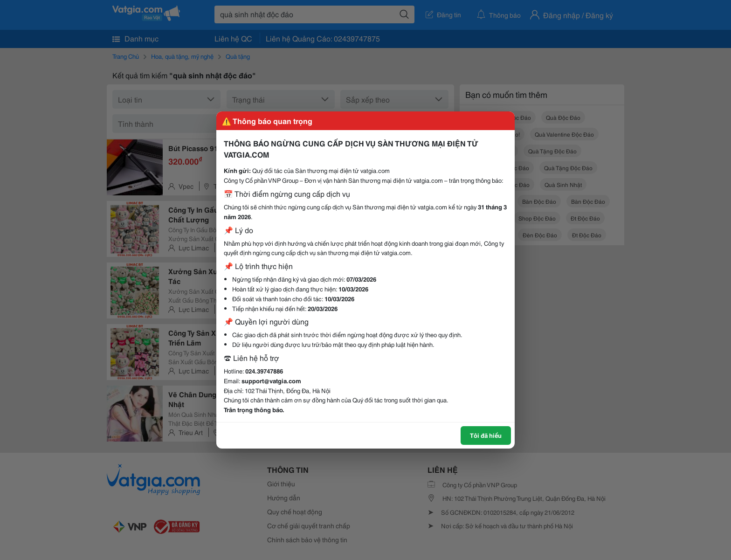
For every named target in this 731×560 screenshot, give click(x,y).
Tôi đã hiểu (486, 435)
